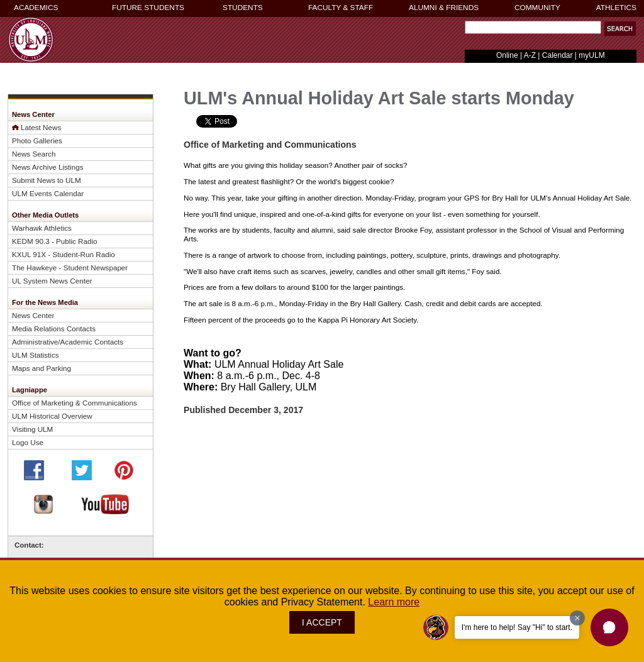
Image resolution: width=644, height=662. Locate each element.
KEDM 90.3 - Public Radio (55, 241)
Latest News (41, 127)
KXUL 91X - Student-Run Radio (64, 254)
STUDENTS (243, 8)
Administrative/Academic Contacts (68, 342)
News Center (33, 315)
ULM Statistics (36, 355)
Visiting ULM (32, 429)
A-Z (530, 55)
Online (507, 55)
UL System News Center (52, 281)
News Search (34, 154)
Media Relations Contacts (54, 328)
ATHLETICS (616, 8)
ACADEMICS (36, 8)
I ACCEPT (322, 622)
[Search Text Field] (533, 27)
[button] (620, 29)
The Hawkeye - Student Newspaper (70, 268)
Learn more (394, 602)
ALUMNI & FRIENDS (444, 8)
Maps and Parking (42, 368)
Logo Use (28, 442)
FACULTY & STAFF (341, 8)
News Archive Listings (48, 167)
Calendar (558, 55)
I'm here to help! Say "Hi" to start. (517, 627)
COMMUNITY (537, 8)
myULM (591, 55)
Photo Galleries (37, 141)
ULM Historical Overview (52, 416)
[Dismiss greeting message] (577, 618)
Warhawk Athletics (42, 228)
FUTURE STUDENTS (148, 8)
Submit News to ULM (47, 180)
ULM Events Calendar (48, 193)
